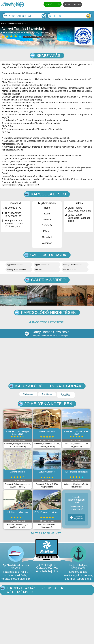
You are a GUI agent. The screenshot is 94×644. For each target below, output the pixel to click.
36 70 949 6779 (13, 208)
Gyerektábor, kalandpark (66, 395)
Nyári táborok (47, 394)
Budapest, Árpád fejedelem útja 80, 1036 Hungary (27, 33)
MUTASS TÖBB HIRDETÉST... (47, 322)
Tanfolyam (11, 23)
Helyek (4, 23)
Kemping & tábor (22, 23)
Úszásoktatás (28, 394)
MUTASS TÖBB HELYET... (47, 533)
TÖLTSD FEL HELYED (72, 4)
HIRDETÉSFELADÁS (53, 4)
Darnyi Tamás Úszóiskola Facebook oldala (79, 218)
